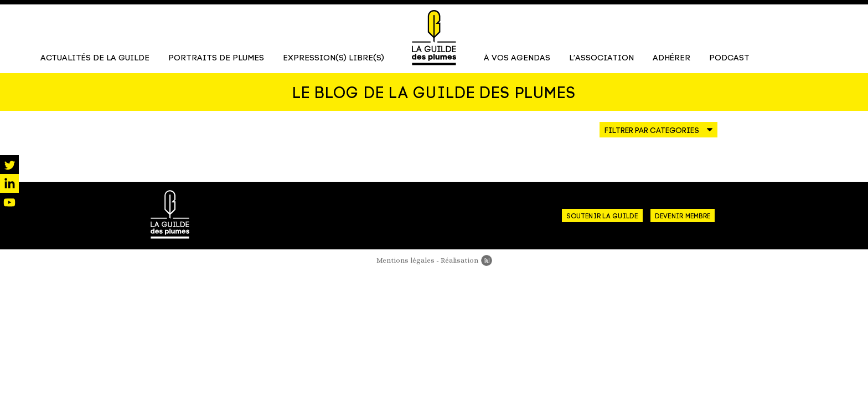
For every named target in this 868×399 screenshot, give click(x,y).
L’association (601, 58)
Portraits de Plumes (216, 58)
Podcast (729, 58)
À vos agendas (517, 58)
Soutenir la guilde (602, 217)
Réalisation (466, 261)
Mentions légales (405, 261)
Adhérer (671, 58)
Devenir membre (683, 217)
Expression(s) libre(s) (334, 58)
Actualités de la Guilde (95, 58)
